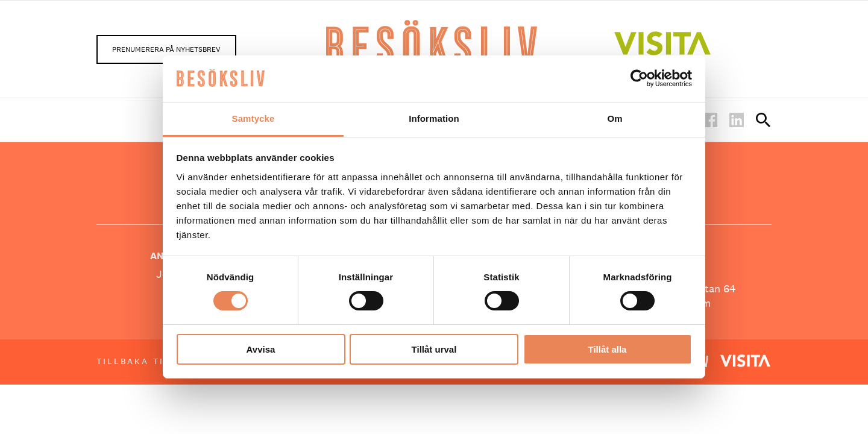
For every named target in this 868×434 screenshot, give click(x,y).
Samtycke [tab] (253, 118)
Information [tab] (434, 118)
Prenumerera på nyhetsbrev (166, 49)
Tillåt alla (608, 349)
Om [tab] (615, 118)
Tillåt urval (434, 349)
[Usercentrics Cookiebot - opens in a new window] (639, 78)
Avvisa (261, 349)
